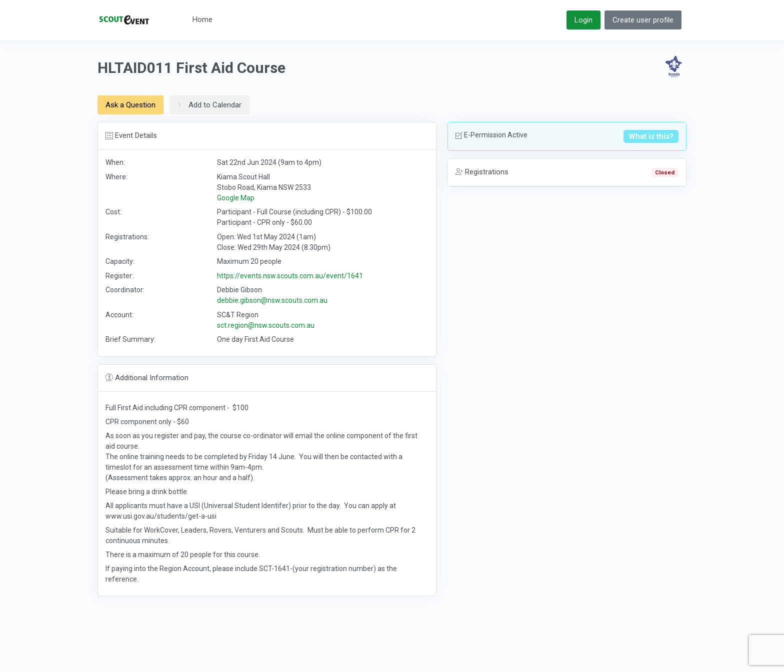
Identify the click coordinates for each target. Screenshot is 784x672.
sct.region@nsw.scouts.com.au (266, 325)
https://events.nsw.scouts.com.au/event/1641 (290, 276)
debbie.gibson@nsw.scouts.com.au (272, 300)
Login (583, 20)
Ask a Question (130, 105)
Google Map (236, 198)
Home (202, 19)
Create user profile (643, 20)
